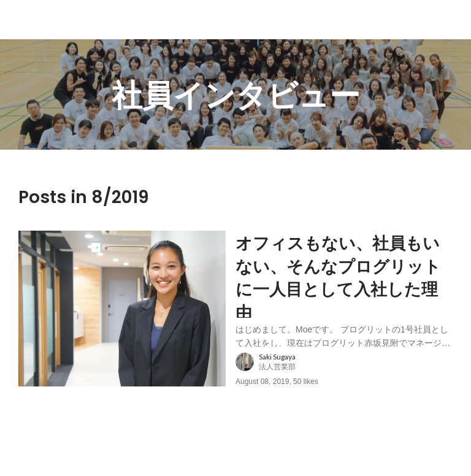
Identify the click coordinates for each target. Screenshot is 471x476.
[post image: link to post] (122, 317)
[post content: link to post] (344, 293)
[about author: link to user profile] (351, 378)
